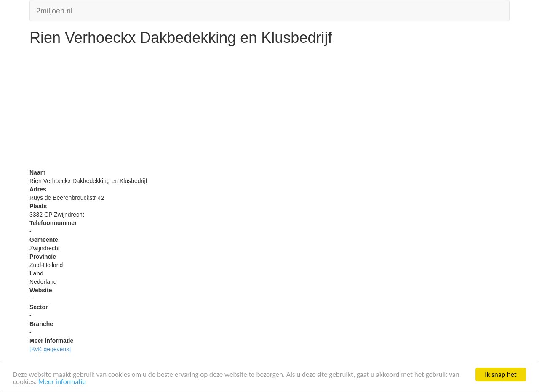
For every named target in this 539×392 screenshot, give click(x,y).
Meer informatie (62, 382)
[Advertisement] (269, 109)
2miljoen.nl (54, 10)
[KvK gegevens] (50, 349)
